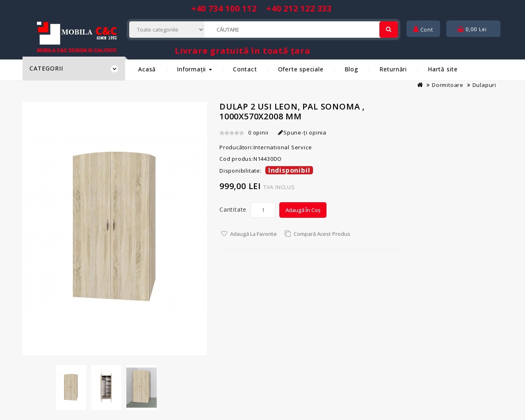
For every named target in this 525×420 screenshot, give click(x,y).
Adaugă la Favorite (253, 234)
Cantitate (233, 209)
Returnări (393, 69)
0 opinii (258, 132)
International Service (283, 147)
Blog (352, 69)
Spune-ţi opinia (302, 132)
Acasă (147, 69)
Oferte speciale (301, 69)
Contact (245, 69)
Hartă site (443, 69)
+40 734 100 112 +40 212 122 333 (261, 8)
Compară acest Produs (322, 234)
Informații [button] (194, 69)
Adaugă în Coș (303, 210)
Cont (423, 30)
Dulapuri (484, 85)
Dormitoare (448, 85)
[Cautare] (389, 30)
